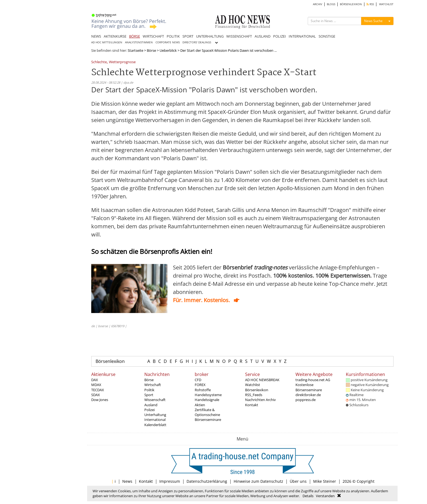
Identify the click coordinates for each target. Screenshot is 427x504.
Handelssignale (207, 400)
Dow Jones (100, 400)
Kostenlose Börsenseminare (309, 387)
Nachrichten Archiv (260, 400)
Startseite (135, 50)
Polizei (150, 410)
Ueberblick (168, 50)
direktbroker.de (308, 395)
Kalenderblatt (155, 425)
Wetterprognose (122, 62)
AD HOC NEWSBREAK (262, 380)
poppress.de (306, 400)
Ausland (151, 405)
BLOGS (331, 4)
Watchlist (253, 385)
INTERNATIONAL (302, 36)
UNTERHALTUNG (210, 36)
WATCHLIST (386, 4)
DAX (95, 380)
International (155, 420)
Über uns (298, 481)
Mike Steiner (325, 481)
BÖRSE (135, 36)
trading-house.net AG (313, 380)
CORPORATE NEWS (168, 42)
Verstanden (325, 496)
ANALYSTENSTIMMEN (139, 42)
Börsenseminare (208, 420)
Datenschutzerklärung (207, 481)
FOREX (200, 385)
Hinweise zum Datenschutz (258, 481)
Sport (149, 395)
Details (308, 496)
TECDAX (98, 390)
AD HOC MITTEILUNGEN (107, 42)
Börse (151, 50)
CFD (198, 380)
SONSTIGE (327, 36)
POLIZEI (280, 36)
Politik (149, 390)
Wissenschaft (155, 400)
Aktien (200, 405)
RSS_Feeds (254, 395)
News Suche (373, 21)
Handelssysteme (208, 395)
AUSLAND (263, 36)
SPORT (188, 36)
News (127, 481)
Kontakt (252, 405)
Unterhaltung (155, 415)
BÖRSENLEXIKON (351, 4)
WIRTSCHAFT (153, 36)
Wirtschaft (153, 385)
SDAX (96, 395)
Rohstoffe (203, 390)
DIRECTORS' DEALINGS (197, 42)
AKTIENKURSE (115, 36)
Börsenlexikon (110, 361)
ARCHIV (318, 4)
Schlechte (99, 62)
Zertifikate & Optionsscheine (207, 412)
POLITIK (173, 36)
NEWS (96, 36)
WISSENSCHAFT (239, 36)
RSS (370, 4)
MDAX (96, 385)
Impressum (170, 481)
